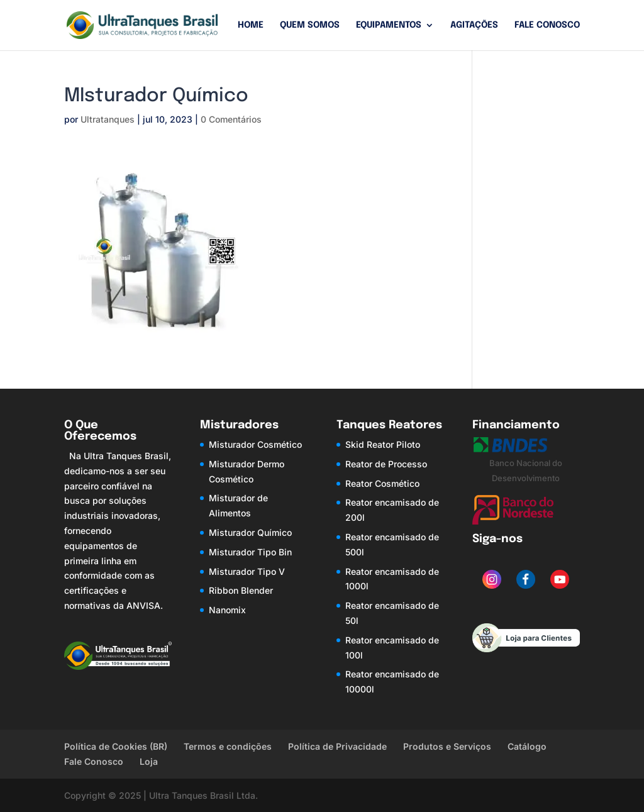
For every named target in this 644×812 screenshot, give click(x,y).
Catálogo (527, 746)
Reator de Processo (386, 464)
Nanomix (227, 610)
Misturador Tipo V (247, 571)
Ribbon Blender (241, 590)
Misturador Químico (250, 532)
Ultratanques (108, 119)
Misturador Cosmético (255, 444)
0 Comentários (231, 119)
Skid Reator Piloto (383, 444)
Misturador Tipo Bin (250, 552)
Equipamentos (389, 25)
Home (251, 25)
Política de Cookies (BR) (116, 746)
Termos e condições (228, 746)
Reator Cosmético (382, 483)
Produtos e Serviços (447, 746)
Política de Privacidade (337, 746)
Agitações (474, 25)
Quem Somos (310, 25)
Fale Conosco (547, 25)
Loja (149, 761)
